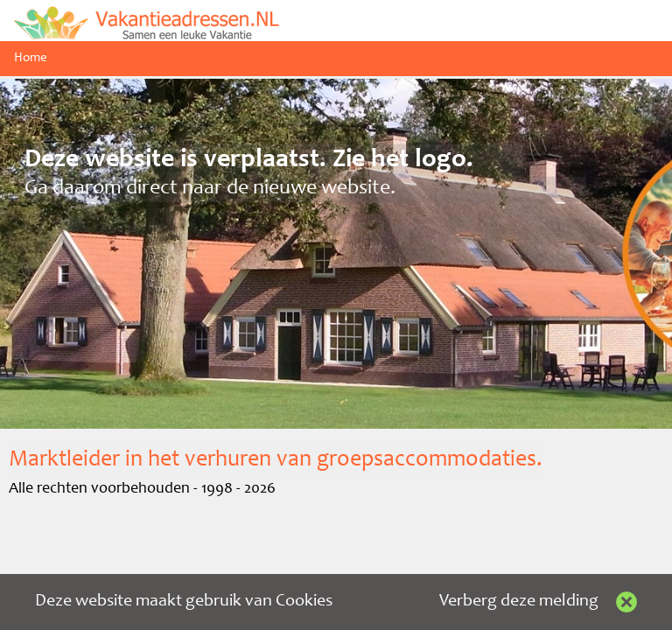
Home (31, 58)
